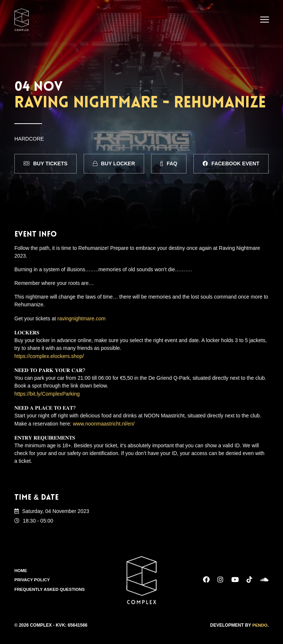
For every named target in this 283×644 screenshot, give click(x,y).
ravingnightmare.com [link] (82, 318)
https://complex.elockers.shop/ (49, 355)
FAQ (169, 163)
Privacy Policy (33, 577)
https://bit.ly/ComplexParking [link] (47, 392)
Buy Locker (114, 163)
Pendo (260, 622)
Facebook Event (231, 163)
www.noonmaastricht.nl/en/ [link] (104, 421)
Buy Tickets (46, 163)
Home (21, 568)
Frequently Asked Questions (51, 587)
